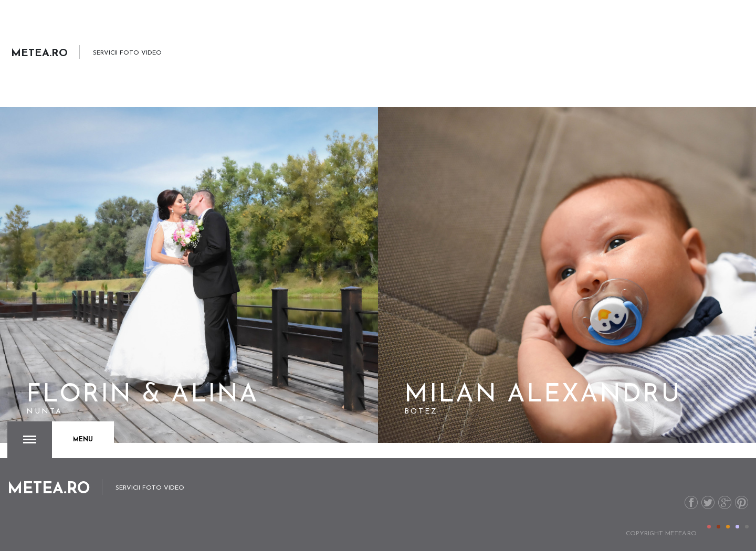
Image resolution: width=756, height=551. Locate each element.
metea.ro (681, 534)
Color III (728, 527)
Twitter (708, 502)
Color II (718, 527)
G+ (725, 502)
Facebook (691, 502)
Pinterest (742, 502)
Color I (709, 527)
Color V (747, 527)
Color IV (737, 527)
